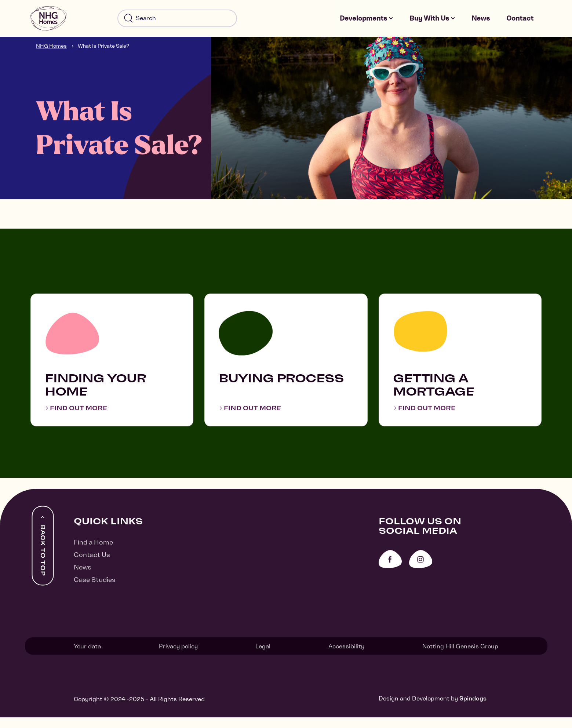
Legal (263, 658)
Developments (367, 20)
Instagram (421, 572)
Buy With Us (432, 20)
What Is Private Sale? (103, 50)
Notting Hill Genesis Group (460, 658)
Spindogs (473, 709)
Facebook (390, 572)
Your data (87, 658)
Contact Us (92, 567)
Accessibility (346, 658)
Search (128, 21)
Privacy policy (178, 658)
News (483, 20)
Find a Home (93, 555)
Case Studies (95, 592)
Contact (521, 20)
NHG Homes (51, 50)
